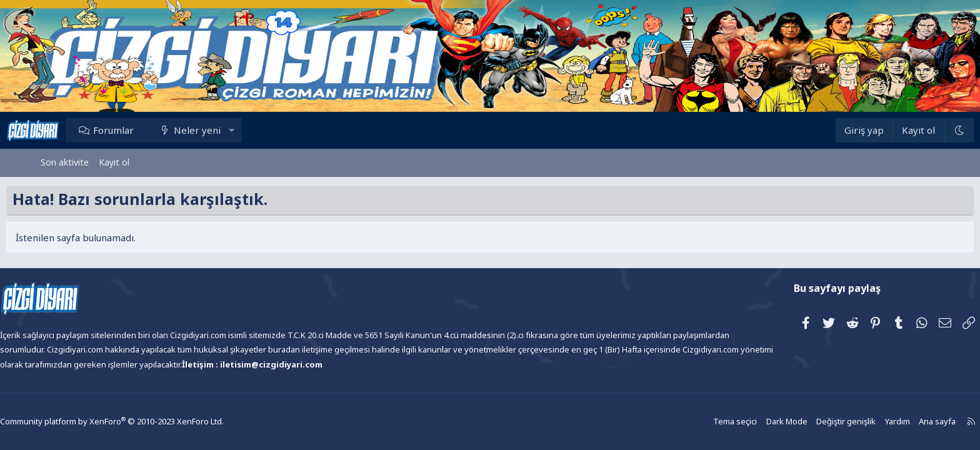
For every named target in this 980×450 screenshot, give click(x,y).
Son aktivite (65, 162)
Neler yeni (232, 130)
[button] (266, 130)
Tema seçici (700, 422)
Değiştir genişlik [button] (806, 422)
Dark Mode (749, 422)
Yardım (856, 422)
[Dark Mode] (924, 130)
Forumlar (148, 130)
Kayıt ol (114, 162)
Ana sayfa (894, 422)
